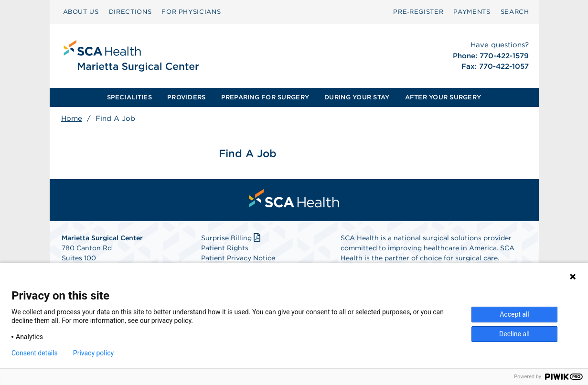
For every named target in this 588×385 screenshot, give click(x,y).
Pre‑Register (418, 12)
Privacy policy (93, 353)
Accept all (514, 314)
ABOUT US (81, 12)
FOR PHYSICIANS (191, 12)
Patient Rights (225, 248)
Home (72, 118)
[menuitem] (81, 12)
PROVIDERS (186, 97)
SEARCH (515, 12)
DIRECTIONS (130, 12)
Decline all (514, 334)
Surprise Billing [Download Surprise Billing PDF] (232, 238)
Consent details (35, 353)
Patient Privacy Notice (238, 258)
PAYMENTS (472, 12)
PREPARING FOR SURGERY (265, 97)
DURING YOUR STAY (357, 97)
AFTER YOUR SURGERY (443, 97)
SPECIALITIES (129, 97)
